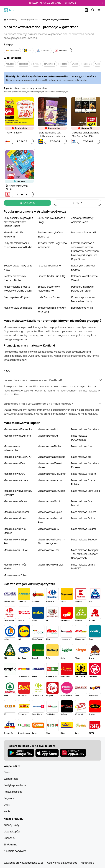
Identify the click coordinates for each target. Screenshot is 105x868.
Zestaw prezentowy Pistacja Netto (49, 289)
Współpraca (11, 779)
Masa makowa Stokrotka (51, 457)
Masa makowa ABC (14, 474)
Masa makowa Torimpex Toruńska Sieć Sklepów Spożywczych (85, 554)
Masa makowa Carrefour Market (51, 465)
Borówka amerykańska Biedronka (50, 235)
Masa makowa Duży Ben (51, 491)
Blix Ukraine (10, 845)
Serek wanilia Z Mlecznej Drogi (52, 220)
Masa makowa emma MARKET (83, 567)
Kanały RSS (87, 863)
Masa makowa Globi (49, 501)
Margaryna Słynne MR (84, 232)
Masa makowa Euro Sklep (86, 491)
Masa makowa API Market (52, 474)
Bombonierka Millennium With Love (52, 310)
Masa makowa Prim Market (15, 531)
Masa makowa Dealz (15, 463)
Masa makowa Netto (49, 446)
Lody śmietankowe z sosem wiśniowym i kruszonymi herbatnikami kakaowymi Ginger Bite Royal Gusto (86, 251)
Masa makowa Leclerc (84, 512)
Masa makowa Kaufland (17, 436)
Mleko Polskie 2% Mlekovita (13, 235)
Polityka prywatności (16, 785)
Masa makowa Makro (16, 518)
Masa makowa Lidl (48, 429)
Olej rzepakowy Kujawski (18, 297)
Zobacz (22, 141)
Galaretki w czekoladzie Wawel (84, 278)
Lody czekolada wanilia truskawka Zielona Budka (18, 245)
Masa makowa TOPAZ (16, 550)
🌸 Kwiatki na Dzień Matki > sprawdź (52, 3)
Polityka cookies (13, 792)
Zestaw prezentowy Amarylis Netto (82, 220)
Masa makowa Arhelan (17, 480)
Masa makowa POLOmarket (79, 438)
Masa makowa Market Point (50, 520)
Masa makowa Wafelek (50, 565)
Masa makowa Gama (15, 501)
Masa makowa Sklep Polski (15, 542)
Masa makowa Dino (82, 446)
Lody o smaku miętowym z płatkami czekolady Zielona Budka (18, 222)
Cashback (9, 838)
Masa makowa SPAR (49, 529)
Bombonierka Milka (82, 308)
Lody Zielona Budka (49, 297)
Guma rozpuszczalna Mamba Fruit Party (83, 299)
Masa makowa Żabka (16, 575)
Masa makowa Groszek (17, 512)
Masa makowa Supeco (84, 540)
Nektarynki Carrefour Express (83, 268)
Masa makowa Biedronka (18, 429)
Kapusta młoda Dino (49, 266)
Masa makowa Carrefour (85, 429)
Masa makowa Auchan (50, 480)
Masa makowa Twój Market (15, 567)
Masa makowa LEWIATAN (18, 457)
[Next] (102, 3)
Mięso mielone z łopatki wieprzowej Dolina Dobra (18, 289)
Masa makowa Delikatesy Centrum (18, 493)
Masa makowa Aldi (48, 436)
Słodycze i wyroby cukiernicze (55, 20)
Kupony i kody (12, 825)
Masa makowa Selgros (84, 529)
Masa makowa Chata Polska (83, 482)
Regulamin (10, 798)
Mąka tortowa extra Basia (18, 308)
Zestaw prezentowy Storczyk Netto (15, 278)
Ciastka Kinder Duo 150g (51, 276)
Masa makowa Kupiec (50, 512)
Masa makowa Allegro (83, 474)
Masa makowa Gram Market (83, 503)
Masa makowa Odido (83, 518)
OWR (7, 805)
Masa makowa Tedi (48, 550)
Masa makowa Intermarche (12, 448)
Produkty (13, 20)
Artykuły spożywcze (29, 20)
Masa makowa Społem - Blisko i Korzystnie (51, 542)
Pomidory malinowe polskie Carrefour (82, 289)
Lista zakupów (12, 832)
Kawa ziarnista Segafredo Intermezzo (52, 245)
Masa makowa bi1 (81, 457)
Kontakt (8, 811)
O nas (7, 772)
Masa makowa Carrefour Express (85, 465)
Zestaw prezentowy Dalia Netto (18, 268)
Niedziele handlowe (15, 851)
